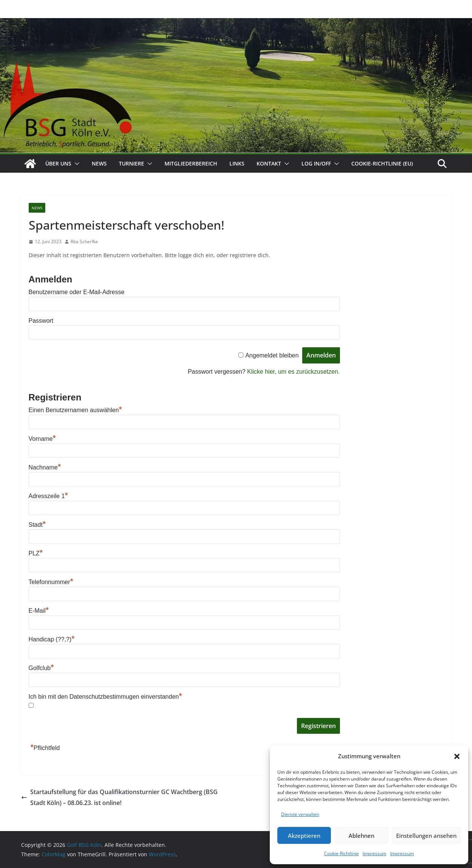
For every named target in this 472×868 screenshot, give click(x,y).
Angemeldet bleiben (272, 355)
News (99, 163)
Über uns (58, 163)
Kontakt (269, 163)
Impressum (374, 853)
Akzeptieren (304, 836)
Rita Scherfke (84, 242)
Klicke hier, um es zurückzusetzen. (293, 372)
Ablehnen (361, 836)
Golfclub (41, 668)
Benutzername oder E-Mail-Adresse (77, 292)
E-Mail (39, 611)
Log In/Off (316, 163)
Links (237, 163)
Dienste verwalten (300, 814)
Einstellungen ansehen (426, 836)
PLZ (36, 553)
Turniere (131, 163)
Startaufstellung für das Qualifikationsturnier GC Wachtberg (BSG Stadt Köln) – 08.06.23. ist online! (119, 797)
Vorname (42, 439)
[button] (457, 756)
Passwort (41, 321)
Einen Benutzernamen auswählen (75, 410)
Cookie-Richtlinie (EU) (382, 163)
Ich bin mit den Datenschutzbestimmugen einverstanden (105, 697)
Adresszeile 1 (48, 496)
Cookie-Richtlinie (341, 853)
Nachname (45, 467)
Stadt (37, 525)
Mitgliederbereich (191, 163)
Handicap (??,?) (52, 639)
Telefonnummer (51, 582)
